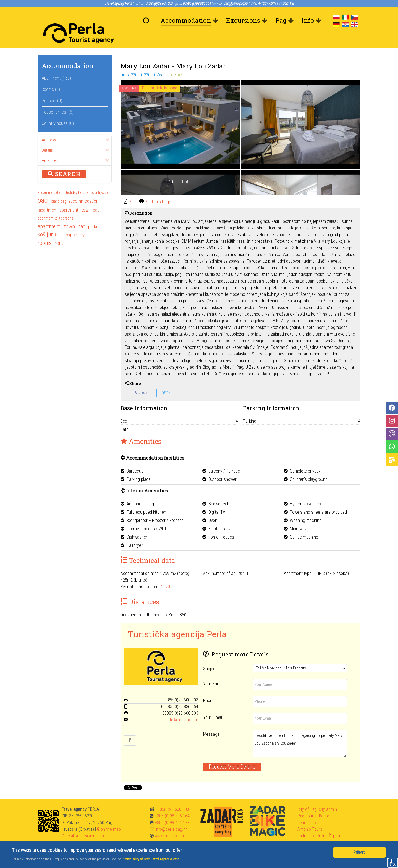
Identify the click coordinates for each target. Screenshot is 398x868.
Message (211, 722)
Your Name (213, 671)
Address (75, 128)
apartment (48, 197)
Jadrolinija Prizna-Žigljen (319, 823)
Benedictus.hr (310, 810)
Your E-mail (213, 705)
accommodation (51, 180)
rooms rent (50, 231)
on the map (109, 817)
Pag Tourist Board (313, 804)
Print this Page (158, 189)
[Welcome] (147, 20)
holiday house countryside (87, 180)
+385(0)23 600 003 (172, 797)
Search (64, 162)
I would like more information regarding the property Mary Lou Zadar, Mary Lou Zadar (300, 731)
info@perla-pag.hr (182, 707)
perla (93, 214)
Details (75, 138)
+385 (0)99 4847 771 (173, 810)
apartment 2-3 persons (56, 206)
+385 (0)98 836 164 (172, 804)
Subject (210, 656)
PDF (132, 189)
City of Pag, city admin (317, 797)
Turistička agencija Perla (177, 621)
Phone (209, 688)
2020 (166, 574)
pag (43, 188)
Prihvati (359, 852)
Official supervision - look (84, 823)
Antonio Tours (310, 817)
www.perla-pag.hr (170, 823)
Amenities (75, 148)
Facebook (139, 380)
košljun (46, 222)
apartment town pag (79, 197)
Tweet (168, 380)
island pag (58, 189)
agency (80, 223)
